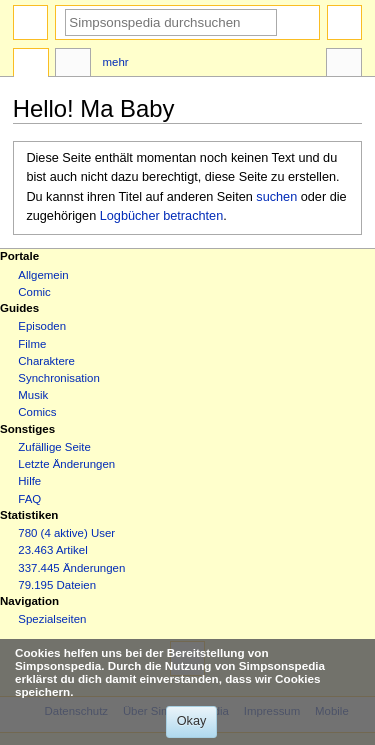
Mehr (116, 62)
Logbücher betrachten (161, 216)
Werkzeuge (344, 65)
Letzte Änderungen (66, 464)
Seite (31, 65)
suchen (276, 197)
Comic (34, 292)
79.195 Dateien (57, 585)
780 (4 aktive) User (66, 533)
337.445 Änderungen (71, 568)
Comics (37, 412)
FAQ (29, 499)
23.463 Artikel (52, 550)
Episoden (42, 326)
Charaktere (46, 361)
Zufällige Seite (54, 447)
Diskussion (73, 65)
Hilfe (29, 481)
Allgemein (43, 275)
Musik (33, 395)
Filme (32, 344)
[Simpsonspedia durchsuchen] (171, 22)
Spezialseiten (52, 619)
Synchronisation (59, 378)
